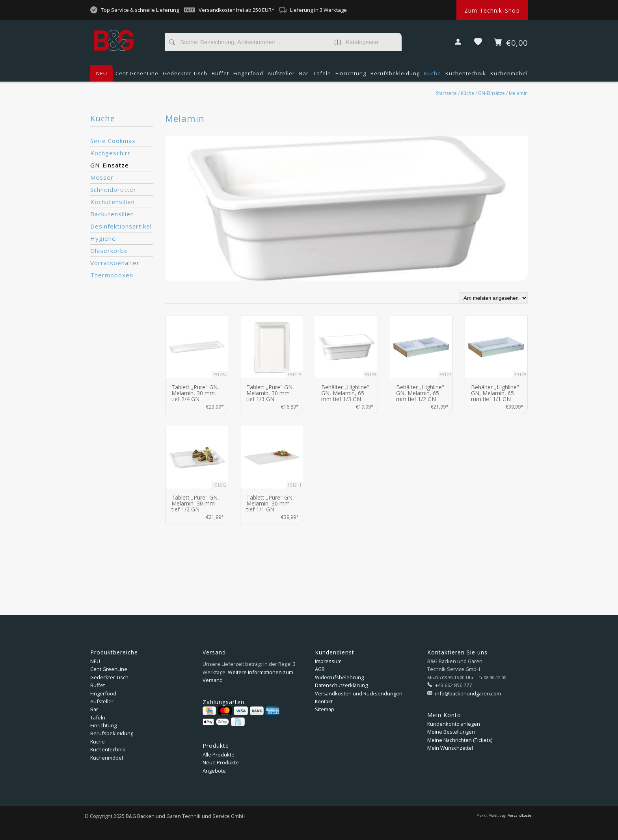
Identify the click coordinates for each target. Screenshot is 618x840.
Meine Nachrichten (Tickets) (460, 740)
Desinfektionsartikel (121, 226)
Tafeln (322, 76)
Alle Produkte (219, 755)
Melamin (518, 93)
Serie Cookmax (113, 141)
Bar (304, 76)
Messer (102, 177)
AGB (320, 669)
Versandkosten (521, 816)
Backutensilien (112, 214)
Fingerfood (248, 76)
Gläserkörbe (109, 251)
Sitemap (325, 709)
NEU (102, 73)
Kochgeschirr (110, 153)
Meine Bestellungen (451, 732)
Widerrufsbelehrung (339, 677)
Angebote (214, 771)
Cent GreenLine (137, 73)
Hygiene (103, 238)
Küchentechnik (466, 76)
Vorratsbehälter (115, 263)
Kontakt (324, 701)
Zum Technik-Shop (492, 10)
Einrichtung (351, 76)
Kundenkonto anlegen (454, 724)
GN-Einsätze (491, 93)
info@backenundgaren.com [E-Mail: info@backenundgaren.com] (467, 693)
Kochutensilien (113, 202)
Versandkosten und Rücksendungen (359, 693)
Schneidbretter (113, 190)
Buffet (220, 76)
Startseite (446, 93)
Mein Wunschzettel (450, 748)
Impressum (328, 661)
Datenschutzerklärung (341, 685)
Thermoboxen (112, 275)
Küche (433, 76)
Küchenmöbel (509, 76)
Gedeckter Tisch (185, 76)
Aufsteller (281, 76)
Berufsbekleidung (395, 76)
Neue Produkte (221, 762)
